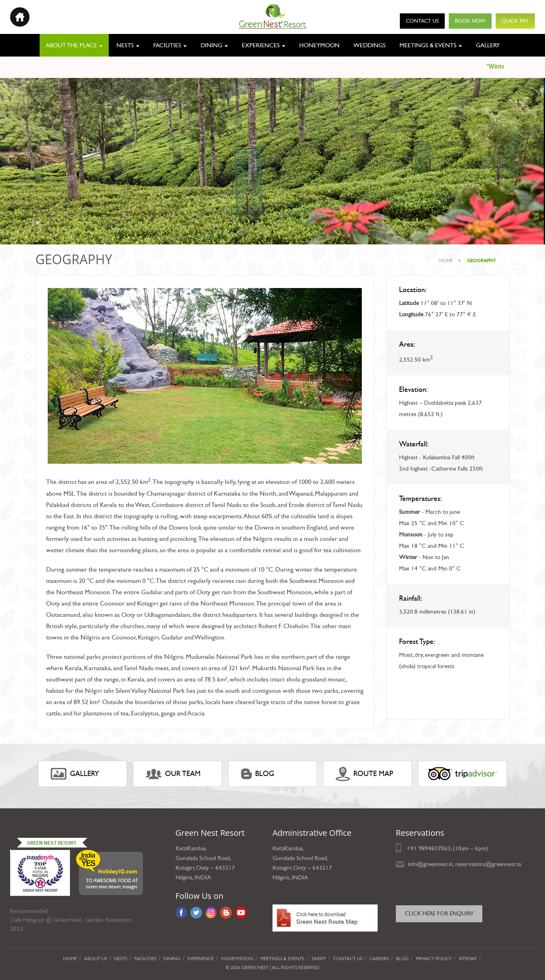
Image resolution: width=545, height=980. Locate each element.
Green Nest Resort (52, 843)
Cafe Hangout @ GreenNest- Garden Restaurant (71, 920)
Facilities (167, 45)
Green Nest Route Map (325, 918)
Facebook (181, 913)
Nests (125, 45)
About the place (71, 45)
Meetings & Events (428, 45)
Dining (211, 45)
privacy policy (434, 959)
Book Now (470, 21)
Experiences (261, 45)
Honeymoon (319, 45)
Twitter (196, 913)
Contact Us (422, 21)
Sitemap (468, 959)
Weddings (370, 45)
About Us (95, 959)
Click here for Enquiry (439, 914)
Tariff (319, 959)
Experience (201, 959)
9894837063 (435, 848)
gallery (75, 774)
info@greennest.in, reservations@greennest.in (465, 864)
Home (446, 261)
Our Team (173, 774)
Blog (257, 774)
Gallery (488, 45)
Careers (379, 959)
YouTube (241, 913)
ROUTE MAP (364, 774)
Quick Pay (515, 21)
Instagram (211, 913)
